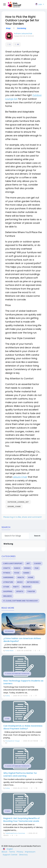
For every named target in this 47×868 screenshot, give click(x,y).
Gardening (22, 28)
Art (28, 563)
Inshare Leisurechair (23, 33)
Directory (23, 855)
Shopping (8, 591)
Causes (37, 563)
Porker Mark (9, 651)
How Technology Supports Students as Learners (23, 682)
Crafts (7, 568)
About (5, 852)
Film (37, 568)
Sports (20, 591)
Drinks (27, 568)
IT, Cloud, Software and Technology (20, 601)
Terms (12, 852)
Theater (31, 591)
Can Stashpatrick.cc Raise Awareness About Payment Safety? (23, 727)
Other (6, 587)
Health (21, 577)
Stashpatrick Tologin (13, 741)
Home (31, 577)
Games (26, 573)
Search (37, 536)
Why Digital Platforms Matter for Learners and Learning (20, 775)
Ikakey (8, 696)
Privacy (20, 852)
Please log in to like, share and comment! (23, 517)
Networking (33, 582)
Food (17, 573)
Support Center (10, 855)
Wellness (7, 596)
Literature (8, 582)
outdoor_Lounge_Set (18, 502)
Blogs (8, 28)
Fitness (7, 573)
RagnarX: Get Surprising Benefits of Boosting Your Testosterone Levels (21, 820)
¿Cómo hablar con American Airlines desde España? (22, 640)
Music (20, 582)
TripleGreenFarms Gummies (15, 833)
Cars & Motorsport (13, 563)
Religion (27, 587)
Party (16, 587)
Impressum (30, 852)
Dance (17, 568)
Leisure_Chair (14, 507)
